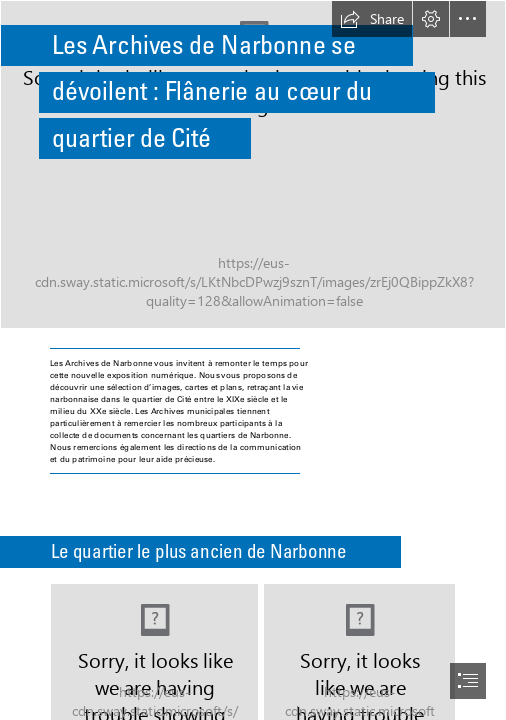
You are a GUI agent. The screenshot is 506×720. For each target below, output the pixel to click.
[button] (372, 19)
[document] (253, 360)
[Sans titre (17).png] (253, 164)
